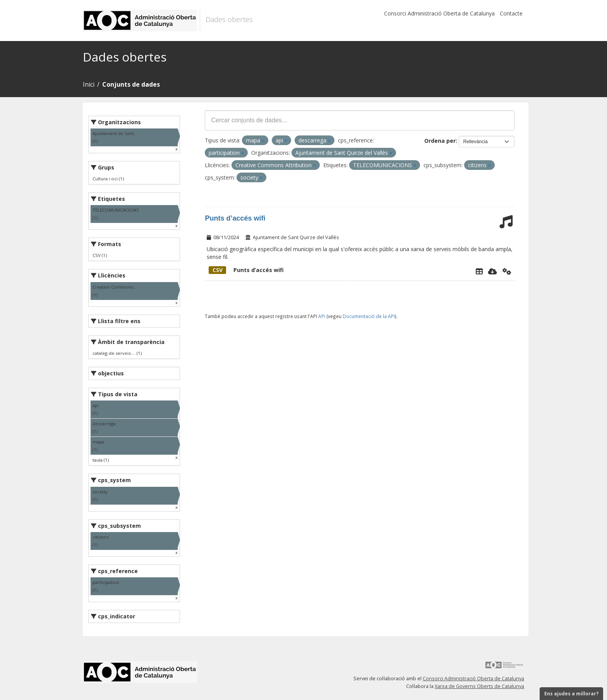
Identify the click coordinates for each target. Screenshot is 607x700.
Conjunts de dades (131, 84)
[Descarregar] (493, 271)
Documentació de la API (369, 316)
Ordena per (440, 141)
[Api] (507, 271)
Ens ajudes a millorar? (571, 694)
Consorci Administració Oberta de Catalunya (439, 13)
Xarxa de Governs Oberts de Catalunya (479, 686)
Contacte (511, 13)
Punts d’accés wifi (235, 218)
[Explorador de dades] (479, 271)
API (322, 316)
